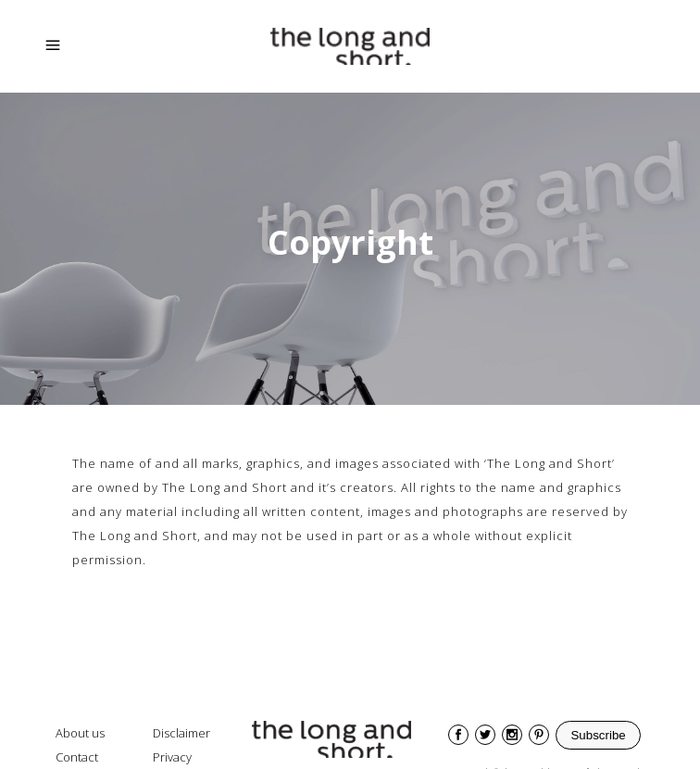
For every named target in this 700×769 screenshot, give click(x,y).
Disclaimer (181, 733)
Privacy (172, 757)
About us (80, 733)
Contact (77, 757)
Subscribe (598, 735)
